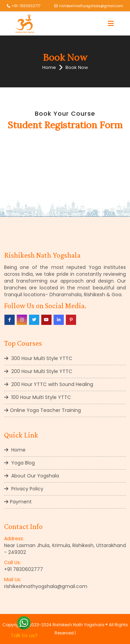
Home (49, 67)
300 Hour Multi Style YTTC (38, 358)
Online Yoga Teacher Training (42, 410)
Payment (18, 502)
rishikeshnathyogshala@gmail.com (91, 6)
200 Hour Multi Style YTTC (38, 371)
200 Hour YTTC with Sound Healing (49, 384)
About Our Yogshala (32, 476)
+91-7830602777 (26, 6)
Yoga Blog (19, 463)
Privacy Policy (24, 489)
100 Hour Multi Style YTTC (38, 397)
